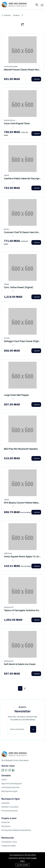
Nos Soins (6, 826)
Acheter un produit (10, 807)
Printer (7, 338)
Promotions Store (9, 811)
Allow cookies (22, 865)
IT (22, 15)
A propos (5, 803)
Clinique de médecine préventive (16, 830)
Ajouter (36, 79)
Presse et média (9, 846)
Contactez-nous (9, 842)
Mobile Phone (10, 120)
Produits (16, 15)
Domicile (6, 15)
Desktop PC (9, 607)
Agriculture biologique (12, 783)
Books (7, 229)
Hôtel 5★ (5, 822)
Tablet (6, 175)
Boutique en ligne (9, 791)
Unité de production (11, 787)
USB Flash (8, 553)
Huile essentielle (11, 66)
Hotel (4, 780)
